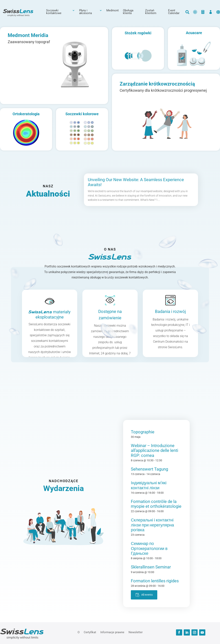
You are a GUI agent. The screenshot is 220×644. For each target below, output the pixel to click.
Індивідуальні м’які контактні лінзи (149, 485)
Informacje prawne (112, 632)
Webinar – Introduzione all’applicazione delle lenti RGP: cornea (154, 451)
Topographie (143, 432)
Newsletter (136, 632)
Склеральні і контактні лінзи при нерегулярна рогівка (152, 525)
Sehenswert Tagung (149, 469)
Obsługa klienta (128, 12)
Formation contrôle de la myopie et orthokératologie (156, 504)
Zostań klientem (151, 12)
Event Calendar (174, 12)
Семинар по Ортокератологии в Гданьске (149, 548)
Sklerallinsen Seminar (151, 567)
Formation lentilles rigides (155, 581)
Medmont (113, 11)
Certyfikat (90, 632)
